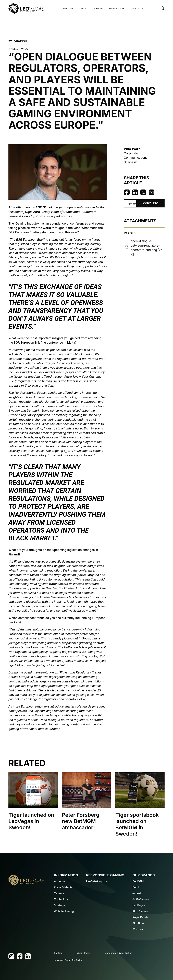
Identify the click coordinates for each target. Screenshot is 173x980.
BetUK (137, 887)
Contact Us (136, 9)
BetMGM (138, 881)
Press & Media (116, 9)
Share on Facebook (127, 192)
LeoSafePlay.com (97, 881)
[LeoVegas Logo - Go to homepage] (26, 880)
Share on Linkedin (135, 192)
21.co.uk (138, 929)
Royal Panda (140, 917)
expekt (137, 893)
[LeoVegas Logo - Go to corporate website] (26, 9)
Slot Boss (138, 923)
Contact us (61, 899)
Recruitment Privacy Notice (118, 953)
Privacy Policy (83, 953)
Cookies (58, 953)
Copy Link (150, 203)
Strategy (83, 9)
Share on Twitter (143, 192)
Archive (20, 41)
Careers (99, 9)
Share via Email (152, 192)
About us (68, 9)
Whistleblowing (64, 911)
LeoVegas (139, 905)
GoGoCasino (141, 899)
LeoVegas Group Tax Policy (68, 960)
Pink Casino (140, 911)
